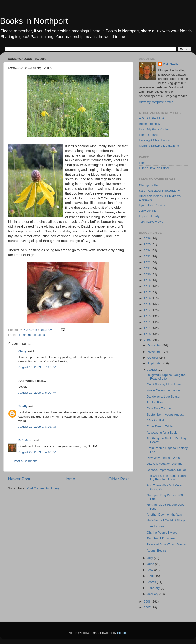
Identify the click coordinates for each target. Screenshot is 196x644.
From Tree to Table (160, 426)
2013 (148, 316)
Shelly (23, 406)
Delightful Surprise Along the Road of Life (166, 377)
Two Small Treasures (161, 538)
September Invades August (165, 414)
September (155, 363)
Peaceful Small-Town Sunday (167, 544)
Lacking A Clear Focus (154, 140)
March (152, 582)
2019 (148, 280)
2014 (148, 310)
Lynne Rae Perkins (152, 205)
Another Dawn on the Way (165, 514)
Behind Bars (155, 402)
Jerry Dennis (148, 211)
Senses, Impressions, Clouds (167, 470)
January (153, 594)
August (153, 370)
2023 (148, 256)
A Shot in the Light (152, 118)
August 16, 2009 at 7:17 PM (37, 367)
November (155, 352)
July (151, 558)
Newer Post (19, 479)
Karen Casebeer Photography (159, 191)
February (154, 588)
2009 (148, 340)
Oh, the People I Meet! (162, 532)
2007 (148, 607)
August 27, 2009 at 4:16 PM (37, 452)
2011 (148, 328)
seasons (39, 335)
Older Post (119, 479)
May (151, 570)
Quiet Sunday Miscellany (164, 384)
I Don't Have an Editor (154, 168)
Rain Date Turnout (159, 408)
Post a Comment (25, 461)
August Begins (157, 550)
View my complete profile (156, 102)
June (151, 564)
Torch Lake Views (151, 222)
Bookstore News (150, 124)
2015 (148, 304)
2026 (148, 238)
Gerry (23, 351)
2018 (148, 286)
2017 (148, 292)
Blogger (122, 633)
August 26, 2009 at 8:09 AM (37, 427)
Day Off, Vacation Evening (165, 464)
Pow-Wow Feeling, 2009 (163, 458)
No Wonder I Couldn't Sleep (166, 520)
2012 (148, 322)
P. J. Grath (26, 440)
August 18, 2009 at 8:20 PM (37, 393)
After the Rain (156, 420)
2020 (148, 274)
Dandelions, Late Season (164, 396)
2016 (148, 298)
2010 (148, 334)
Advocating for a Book (162, 432)
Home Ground (149, 135)
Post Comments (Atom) (43, 488)
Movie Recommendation (163, 390)
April (151, 576)
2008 (148, 602)
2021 (148, 268)
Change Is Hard (150, 185)
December (155, 345)
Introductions (156, 526)
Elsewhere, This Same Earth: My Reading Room (167, 478)
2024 (148, 250)
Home (69, 479)
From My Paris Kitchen (155, 129)
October (153, 358)
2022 (148, 262)
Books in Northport (34, 21)
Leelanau (25, 335)
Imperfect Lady (149, 216)
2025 (148, 244)
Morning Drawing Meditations (159, 146)
